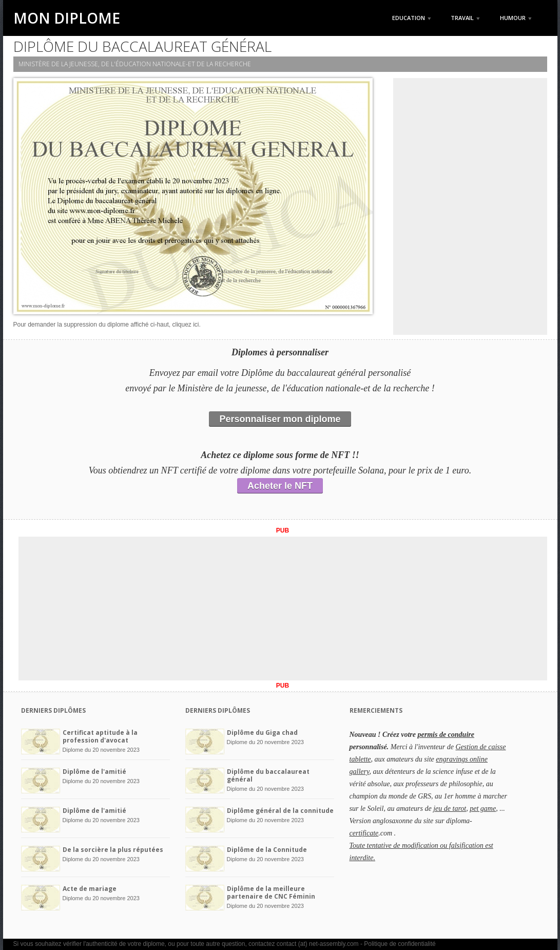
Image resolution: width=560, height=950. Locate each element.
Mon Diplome (67, 18)
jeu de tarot (450, 809)
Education (412, 18)
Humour (516, 18)
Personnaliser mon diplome (280, 419)
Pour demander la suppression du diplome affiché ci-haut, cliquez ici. (107, 325)
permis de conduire (446, 735)
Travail (465, 18)
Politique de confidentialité (400, 944)
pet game (483, 809)
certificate (364, 833)
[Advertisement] (470, 206)
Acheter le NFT (280, 486)
